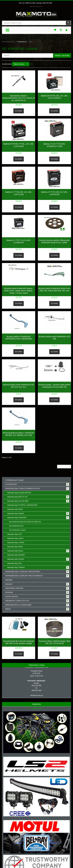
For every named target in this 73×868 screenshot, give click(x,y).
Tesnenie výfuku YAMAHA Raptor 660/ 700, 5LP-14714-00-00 (54, 642)
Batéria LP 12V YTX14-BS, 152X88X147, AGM (54, 145)
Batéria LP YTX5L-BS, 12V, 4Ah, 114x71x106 (19, 193)
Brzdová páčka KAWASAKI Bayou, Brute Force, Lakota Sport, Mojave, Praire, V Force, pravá (19, 291)
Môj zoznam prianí (41, 7)
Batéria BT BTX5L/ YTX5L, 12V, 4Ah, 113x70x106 (19, 145)
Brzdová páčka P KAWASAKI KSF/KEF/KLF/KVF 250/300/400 (19, 338)
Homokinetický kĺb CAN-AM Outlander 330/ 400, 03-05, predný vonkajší (19, 642)
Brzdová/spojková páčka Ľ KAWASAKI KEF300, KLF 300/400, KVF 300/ (19, 434)
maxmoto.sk (22, 42)
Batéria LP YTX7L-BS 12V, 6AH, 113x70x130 (54, 193)
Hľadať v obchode (62, 55)
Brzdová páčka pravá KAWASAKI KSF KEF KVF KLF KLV (19, 386)
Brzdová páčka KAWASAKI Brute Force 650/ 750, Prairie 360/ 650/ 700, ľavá (54, 290)
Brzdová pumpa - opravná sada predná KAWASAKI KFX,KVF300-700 (54, 386)
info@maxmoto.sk (36, 695)
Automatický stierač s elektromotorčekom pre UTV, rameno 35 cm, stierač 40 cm (19, 98)
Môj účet (36, 7)
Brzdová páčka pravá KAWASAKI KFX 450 (54, 338)
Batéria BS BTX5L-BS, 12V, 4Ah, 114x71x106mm (54, 97)
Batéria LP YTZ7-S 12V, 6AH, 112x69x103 (19, 241)
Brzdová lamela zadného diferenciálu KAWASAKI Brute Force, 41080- (54, 241)
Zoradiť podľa (7, 64)
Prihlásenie (31, 7)
